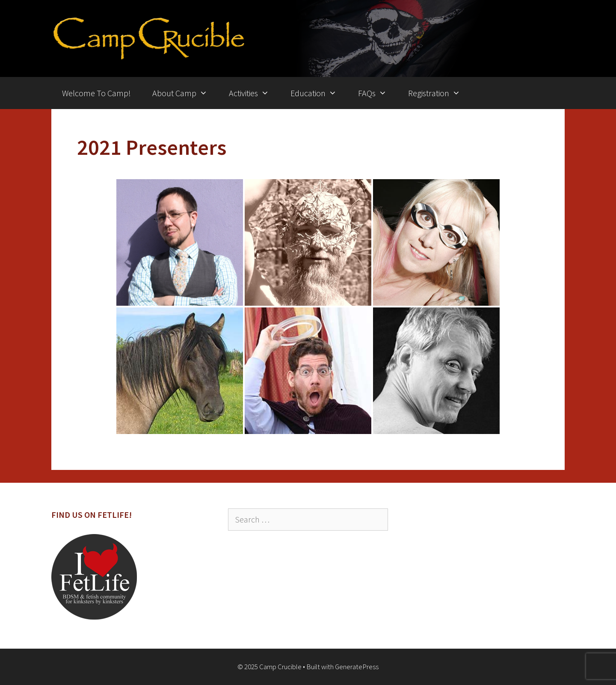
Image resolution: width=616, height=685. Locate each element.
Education (319, 93)
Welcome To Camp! (96, 93)
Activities (254, 93)
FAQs (378, 93)
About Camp (185, 93)
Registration (440, 93)
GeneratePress (357, 667)
